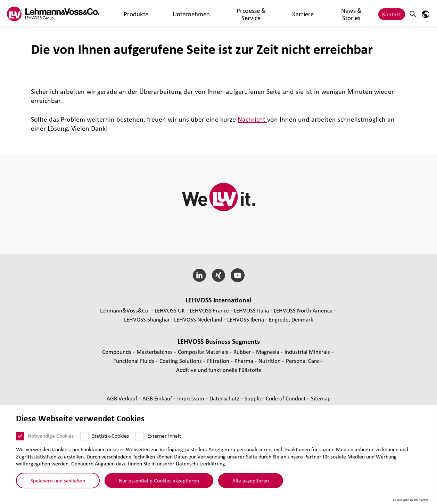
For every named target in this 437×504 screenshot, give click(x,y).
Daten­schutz (225, 398)
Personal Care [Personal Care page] (303, 361)
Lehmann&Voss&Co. (125, 310)
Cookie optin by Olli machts (410, 500)
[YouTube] (237, 275)
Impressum (191, 398)
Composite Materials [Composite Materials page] (204, 352)
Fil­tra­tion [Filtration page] (219, 361)
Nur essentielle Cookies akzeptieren (159, 480)
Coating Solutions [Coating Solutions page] (181, 361)
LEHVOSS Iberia (246, 319)
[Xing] (219, 275)
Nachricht (252, 119)
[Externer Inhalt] (140, 436)
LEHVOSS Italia (251, 310)
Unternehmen (162, 14)
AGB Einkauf (158, 398)
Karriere (249, 14)
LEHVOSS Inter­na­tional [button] (218, 300)
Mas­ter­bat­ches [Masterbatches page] (155, 352)
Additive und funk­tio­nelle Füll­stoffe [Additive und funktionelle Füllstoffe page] (219, 370)
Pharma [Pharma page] (245, 361)
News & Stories (285, 14)
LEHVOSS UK (170, 310)
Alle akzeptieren (251, 480)
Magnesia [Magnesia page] (268, 352)
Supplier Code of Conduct (276, 398)
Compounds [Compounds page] (117, 352)
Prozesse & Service (209, 14)
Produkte (126, 14)
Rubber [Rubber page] (243, 352)
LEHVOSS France (209, 310)
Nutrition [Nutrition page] (270, 361)
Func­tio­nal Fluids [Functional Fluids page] (134, 361)
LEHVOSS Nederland (198, 319)
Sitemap (321, 398)
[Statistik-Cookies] (84, 436)
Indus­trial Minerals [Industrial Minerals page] (308, 352)
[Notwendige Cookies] (20, 436)
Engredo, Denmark (291, 319)
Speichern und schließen (58, 480)
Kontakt (392, 14)
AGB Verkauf (123, 398)
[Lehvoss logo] (53, 14)
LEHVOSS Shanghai (147, 319)
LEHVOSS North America (303, 310)
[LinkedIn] (200, 275)
